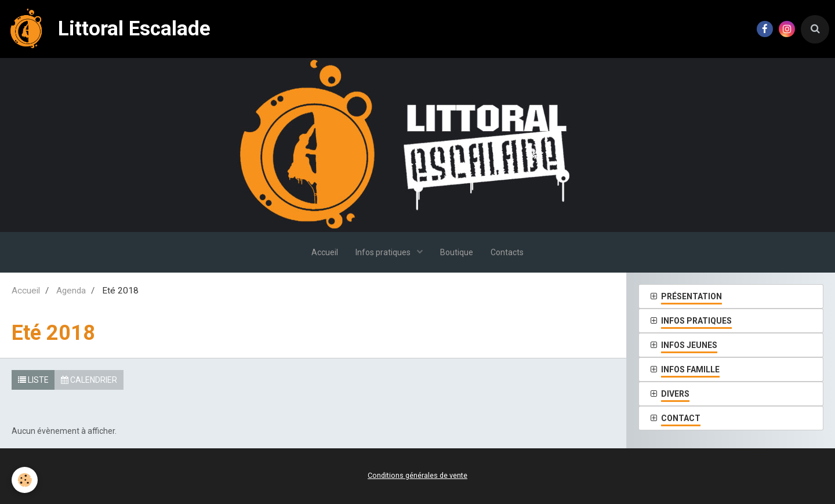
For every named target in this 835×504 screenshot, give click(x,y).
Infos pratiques (384, 252)
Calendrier (89, 380)
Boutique (457, 252)
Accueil (325, 252)
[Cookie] (25, 480)
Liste (33, 380)
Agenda (71, 291)
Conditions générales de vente (418, 475)
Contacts (507, 252)
